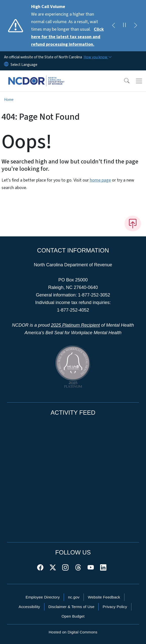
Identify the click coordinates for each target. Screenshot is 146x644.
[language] (24, 65)
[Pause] (124, 26)
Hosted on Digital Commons (73, 632)
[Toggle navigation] (139, 81)
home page (100, 180)
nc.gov (74, 597)
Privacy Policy (115, 607)
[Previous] (113, 26)
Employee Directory (43, 597)
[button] (123, 81)
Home (9, 100)
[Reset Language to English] (6, 65)
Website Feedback (104, 597)
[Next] (135, 26)
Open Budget (73, 616)
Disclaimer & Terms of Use (71, 607)
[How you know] (97, 57)
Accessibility (29, 607)
